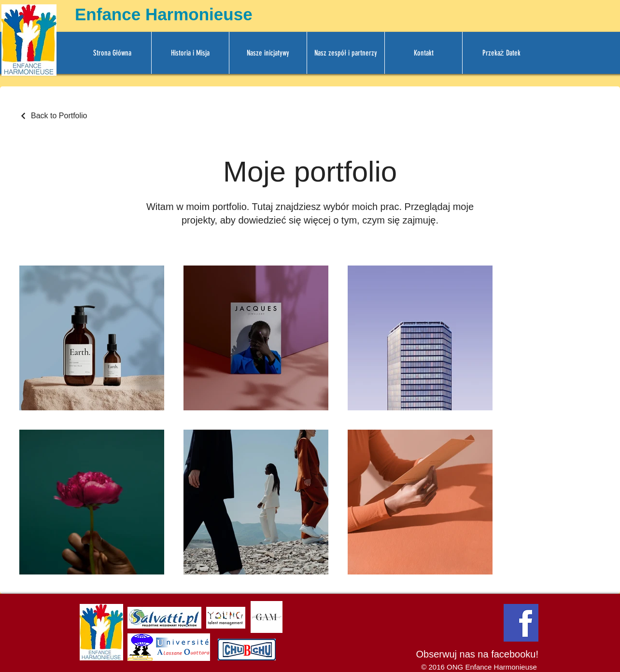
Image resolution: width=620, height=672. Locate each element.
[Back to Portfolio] (53, 116)
